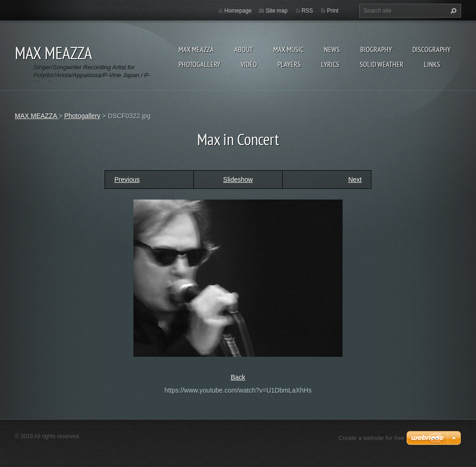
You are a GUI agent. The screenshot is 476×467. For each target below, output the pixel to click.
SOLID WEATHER (382, 64)
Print (333, 11)
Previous (127, 180)
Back (238, 377)
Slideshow (238, 180)
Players (289, 64)
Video (249, 64)
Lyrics (330, 64)
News (332, 49)
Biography (376, 49)
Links (432, 64)
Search (452, 11)
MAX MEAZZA (196, 49)
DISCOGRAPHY (431, 49)
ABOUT (244, 49)
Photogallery (199, 64)
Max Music (288, 49)
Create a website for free (371, 438)
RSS (307, 11)
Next (355, 180)
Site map (276, 11)
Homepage (238, 11)
